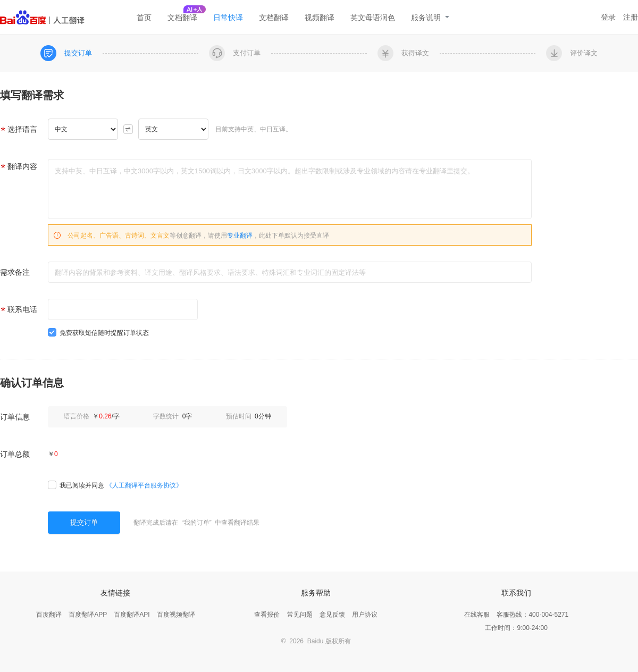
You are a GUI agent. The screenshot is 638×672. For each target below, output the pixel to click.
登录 (608, 17)
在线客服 (477, 615)
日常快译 (228, 18)
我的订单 (197, 523)
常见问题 (300, 615)
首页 (144, 18)
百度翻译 (49, 615)
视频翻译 (320, 18)
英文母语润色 (373, 18)
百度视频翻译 (176, 615)
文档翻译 (182, 18)
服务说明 (430, 18)
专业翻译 (240, 236)
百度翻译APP (88, 615)
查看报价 (267, 615)
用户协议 (365, 615)
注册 (631, 17)
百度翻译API (132, 615)
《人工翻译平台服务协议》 (144, 485)
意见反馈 (332, 615)
